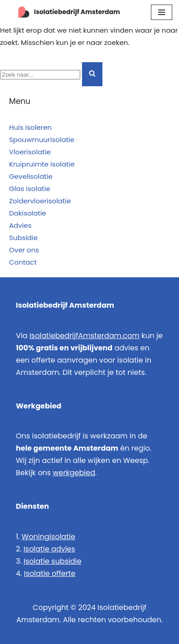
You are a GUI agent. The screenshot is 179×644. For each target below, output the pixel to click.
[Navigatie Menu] (162, 12)
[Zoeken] (40, 75)
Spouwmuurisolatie (42, 140)
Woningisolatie (48, 537)
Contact (23, 262)
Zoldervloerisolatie (40, 201)
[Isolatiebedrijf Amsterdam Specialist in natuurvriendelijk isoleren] (63, 12)
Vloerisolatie (30, 152)
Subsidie (23, 238)
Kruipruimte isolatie (42, 164)
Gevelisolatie (31, 176)
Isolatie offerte (50, 573)
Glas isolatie (30, 189)
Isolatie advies (49, 549)
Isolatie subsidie (53, 561)
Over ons (24, 250)
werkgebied (74, 473)
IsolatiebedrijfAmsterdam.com (85, 336)
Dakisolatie (28, 213)
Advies (20, 225)
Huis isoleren (30, 127)
